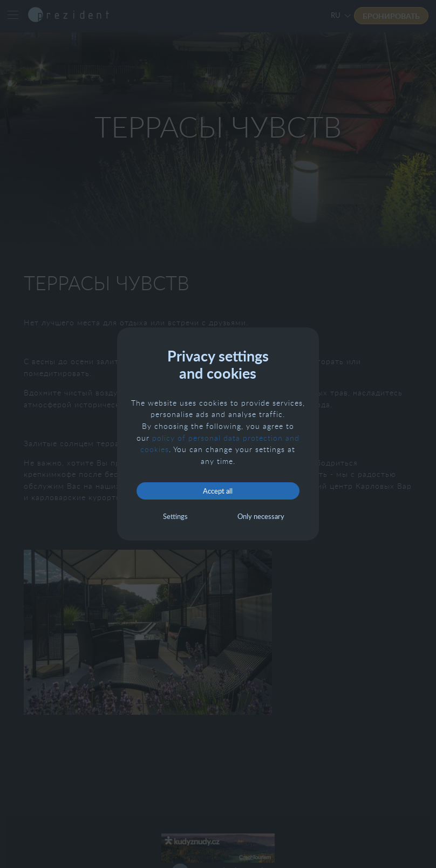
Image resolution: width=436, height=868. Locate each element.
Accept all (218, 491)
